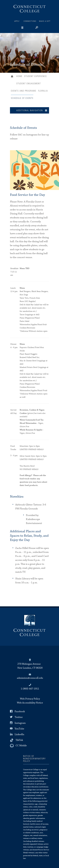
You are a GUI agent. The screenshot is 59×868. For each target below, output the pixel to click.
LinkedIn (19, 734)
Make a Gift (45, 21)
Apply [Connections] (17, 21)
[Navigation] (26, 28)
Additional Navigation (30, 110)
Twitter (19, 717)
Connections (30, 21)
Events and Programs (24, 91)
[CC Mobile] (18, 746)
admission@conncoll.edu (30, 678)
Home (13, 77)
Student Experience (35, 76)
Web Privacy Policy (30, 699)
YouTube (19, 729)
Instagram (20, 723)
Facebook (20, 711)
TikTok (19, 740)
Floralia (43, 91)
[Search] (36, 28)
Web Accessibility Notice (30, 703)
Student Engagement (29, 84)
